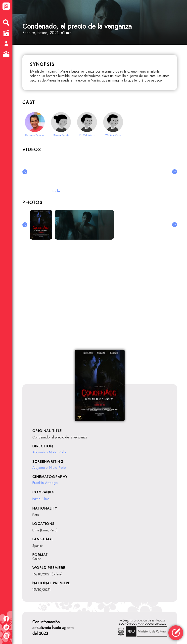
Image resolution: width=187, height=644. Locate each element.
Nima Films (41, 499)
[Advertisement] (100, 298)
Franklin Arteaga (45, 483)
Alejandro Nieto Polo (49, 452)
